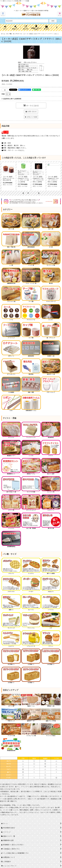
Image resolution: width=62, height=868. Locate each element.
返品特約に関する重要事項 (11, 99)
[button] (3, 14)
